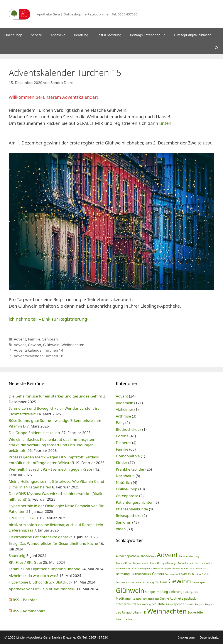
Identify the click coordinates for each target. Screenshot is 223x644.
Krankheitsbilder (130, 469)
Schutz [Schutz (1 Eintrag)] (169, 604)
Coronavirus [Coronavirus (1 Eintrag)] (171, 574)
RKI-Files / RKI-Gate (25, 562)
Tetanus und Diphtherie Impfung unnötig (45, 569)
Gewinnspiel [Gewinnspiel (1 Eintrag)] (199, 582)
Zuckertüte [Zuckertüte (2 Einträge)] (195, 612)
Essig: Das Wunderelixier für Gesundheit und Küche (53, 543)
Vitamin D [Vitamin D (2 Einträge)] (139, 612)
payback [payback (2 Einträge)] (190, 598)
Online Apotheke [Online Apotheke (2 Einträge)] (171, 598)
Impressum (186, 637)
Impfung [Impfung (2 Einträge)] (162, 592)
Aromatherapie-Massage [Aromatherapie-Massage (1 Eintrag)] (163, 563)
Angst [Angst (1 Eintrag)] (182, 556)
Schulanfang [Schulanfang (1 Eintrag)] (144, 604)
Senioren (50, 339)
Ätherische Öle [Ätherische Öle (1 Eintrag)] (124, 619)
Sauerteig (17, 556)
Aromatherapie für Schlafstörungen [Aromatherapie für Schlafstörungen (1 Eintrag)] (152, 569)
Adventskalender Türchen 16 (38, 356)
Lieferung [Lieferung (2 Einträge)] (176, 592)
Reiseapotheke (129, 516)
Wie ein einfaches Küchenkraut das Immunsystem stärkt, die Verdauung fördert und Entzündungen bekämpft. (52, 445)
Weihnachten (73, 345)
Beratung (81, 35)
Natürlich (124, 482)
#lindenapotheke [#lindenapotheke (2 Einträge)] (128, 556)
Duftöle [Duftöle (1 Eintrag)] (206, 574)
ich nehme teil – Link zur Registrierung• (49, 319)
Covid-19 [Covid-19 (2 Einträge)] (185, 574)
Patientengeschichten (135, 502)
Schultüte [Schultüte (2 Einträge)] (158, 604)
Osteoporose (127, 496)
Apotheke (58, 35)
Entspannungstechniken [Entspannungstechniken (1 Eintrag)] (129, 582)
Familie (34, 339)
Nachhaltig (125, 476)
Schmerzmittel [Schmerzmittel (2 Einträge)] (126, 604)
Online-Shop (127, 489)
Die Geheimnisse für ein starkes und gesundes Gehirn (55, 396)
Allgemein (125, 403)
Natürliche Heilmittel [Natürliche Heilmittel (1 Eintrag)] (147, 599)
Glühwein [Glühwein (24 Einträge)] (130, 590)
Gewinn (34, 345)
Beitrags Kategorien (150, 35)
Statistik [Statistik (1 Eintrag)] (189, 604)
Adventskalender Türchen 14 (38, 350)
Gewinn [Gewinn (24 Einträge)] (180, 581)
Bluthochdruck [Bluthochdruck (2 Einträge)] (141, 574)
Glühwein (51, 345)
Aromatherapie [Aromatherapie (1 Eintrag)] (141, 563)
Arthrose (123, 416)
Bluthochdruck (129, 429)
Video (121, 529)
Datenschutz (209, 637)
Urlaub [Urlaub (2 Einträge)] (127, 612)
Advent (20, 339)
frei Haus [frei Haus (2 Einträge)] (161, 582)
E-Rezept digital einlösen (193, 35)
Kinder (122, 462)
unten (165, 123)
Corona (122, 436)
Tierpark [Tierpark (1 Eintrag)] (199, 604)
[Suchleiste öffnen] (217, 48)
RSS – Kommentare (27, 611)
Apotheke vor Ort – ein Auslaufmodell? (42, 589)
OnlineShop (13, 35)
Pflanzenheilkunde (132, 509)
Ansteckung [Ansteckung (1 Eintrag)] (193, 556)
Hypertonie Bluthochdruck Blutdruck (41, 582)
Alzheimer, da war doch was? (33, 576)
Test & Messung (109, 35)
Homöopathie (128, 456)
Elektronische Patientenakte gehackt (40, 537)
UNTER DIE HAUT (24, 518)
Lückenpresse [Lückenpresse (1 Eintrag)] (191, 592)
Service (36, 35)
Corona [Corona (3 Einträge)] (158, 574)
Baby (120, 423)
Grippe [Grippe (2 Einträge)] (150, 592)
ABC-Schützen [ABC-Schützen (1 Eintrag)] (148, 556)
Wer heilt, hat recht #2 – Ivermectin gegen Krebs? (52, 469)
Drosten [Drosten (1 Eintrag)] (196, 574)
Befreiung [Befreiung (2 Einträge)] (123, 574)
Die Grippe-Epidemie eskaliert (35, 433)
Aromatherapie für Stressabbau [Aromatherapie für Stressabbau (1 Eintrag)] (189, 569)
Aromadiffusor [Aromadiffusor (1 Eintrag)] (124, 563)
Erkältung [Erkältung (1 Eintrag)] (149, 582)
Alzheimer (125, 409)
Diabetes (123, 443)
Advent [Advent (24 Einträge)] (167, 555)
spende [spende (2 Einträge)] (179, 604)
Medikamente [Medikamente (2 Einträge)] (126, 598)
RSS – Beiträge (23, 600)
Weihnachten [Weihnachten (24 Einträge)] (167, 611)
